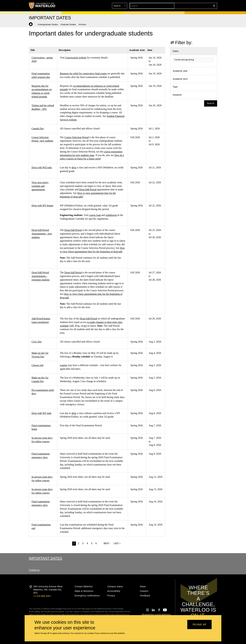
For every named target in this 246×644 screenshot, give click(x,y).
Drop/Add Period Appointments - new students (42, 234)
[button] (191, 6)
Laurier (63, 365)
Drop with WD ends (42, 167)
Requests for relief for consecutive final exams (83, 73)
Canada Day (38, 129)
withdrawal (111, 215)
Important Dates (45, 558)
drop (74, 167)
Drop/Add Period (88, 189)
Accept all (199, 625)
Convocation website (76, 58)
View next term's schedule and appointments (40, 186)
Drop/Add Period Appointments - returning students (41, 276)
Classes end (37, 365)
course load (95, 215)
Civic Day (37, 342)
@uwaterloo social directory (156, 615)
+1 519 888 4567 (42, 596)
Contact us (34, 570)
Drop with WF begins (42, 206)
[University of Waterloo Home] (42, 6)
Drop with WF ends (41, 413)
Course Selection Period (76, 137)
